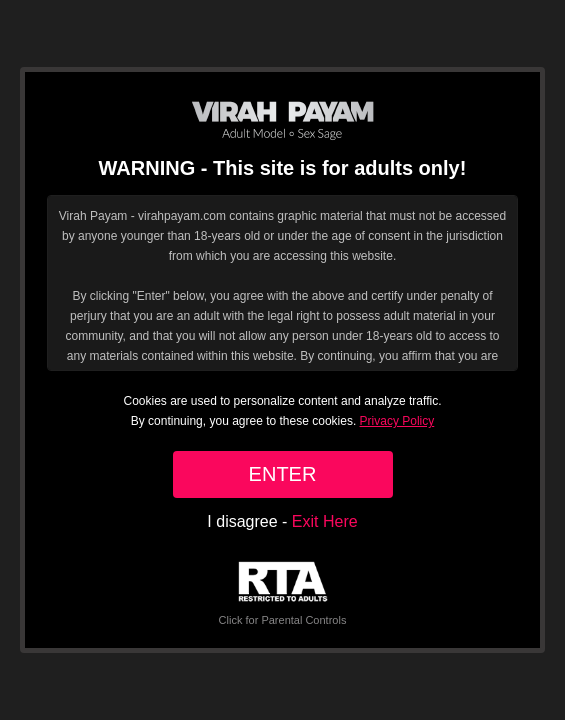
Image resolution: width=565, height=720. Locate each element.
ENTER (283, 474)
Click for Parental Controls (283, 593)
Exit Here (325, 521)
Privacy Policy (397, 421)
